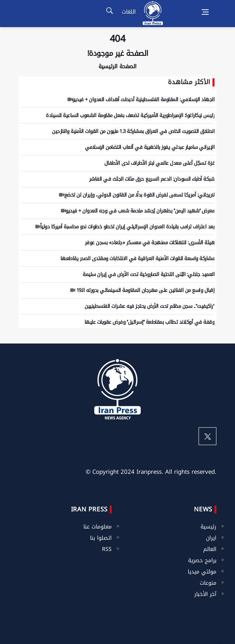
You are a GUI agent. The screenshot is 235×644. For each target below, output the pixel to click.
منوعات (208, 583)
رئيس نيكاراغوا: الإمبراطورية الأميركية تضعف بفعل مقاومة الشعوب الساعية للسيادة (130, 115)
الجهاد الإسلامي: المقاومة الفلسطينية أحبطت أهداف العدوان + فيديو (140, 99)
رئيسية (208, 527)
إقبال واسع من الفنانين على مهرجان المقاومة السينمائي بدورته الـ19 (142, 290)
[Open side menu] (205, 12)
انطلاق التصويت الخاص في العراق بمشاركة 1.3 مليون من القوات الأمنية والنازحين (133, 131)
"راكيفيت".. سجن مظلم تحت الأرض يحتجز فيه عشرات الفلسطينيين (149, 306)
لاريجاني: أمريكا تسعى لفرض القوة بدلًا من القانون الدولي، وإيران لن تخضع (136, 195)
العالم (210, 549)
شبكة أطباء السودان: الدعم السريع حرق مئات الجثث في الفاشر (152, 179)
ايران (211, 538)
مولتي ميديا (202, 572)
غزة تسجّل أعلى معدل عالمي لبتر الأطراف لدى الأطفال (159, 163)
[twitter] (207, 436)
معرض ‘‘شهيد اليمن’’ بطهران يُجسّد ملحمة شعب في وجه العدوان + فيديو (137, 211)
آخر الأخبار (205, 594)
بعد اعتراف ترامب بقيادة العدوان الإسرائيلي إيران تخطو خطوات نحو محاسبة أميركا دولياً (124, 227)
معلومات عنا (98, 527)
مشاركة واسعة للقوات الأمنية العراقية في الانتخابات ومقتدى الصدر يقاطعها (138, 258)
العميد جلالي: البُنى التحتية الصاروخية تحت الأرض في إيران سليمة (149, 274)
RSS (107, 549)
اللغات (129, 12)
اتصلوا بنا (101, 538)
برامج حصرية (202, 560)
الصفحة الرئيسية (117, 66)
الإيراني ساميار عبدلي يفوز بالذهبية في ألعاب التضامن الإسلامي (150, 147)
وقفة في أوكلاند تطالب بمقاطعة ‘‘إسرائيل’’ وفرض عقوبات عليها (150, 322)
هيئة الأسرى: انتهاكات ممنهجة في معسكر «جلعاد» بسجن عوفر (150, 243)
